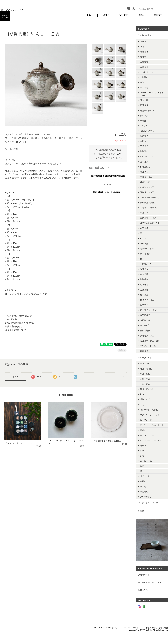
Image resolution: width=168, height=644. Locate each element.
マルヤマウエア (147, 156)
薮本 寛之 (144, 295)
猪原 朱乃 (144, 285)
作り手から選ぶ (145, 35)
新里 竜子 (144, 305)
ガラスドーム (146, 461)
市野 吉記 (144, 244)
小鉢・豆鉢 (145, 384)
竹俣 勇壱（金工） (148, 300)
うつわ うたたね (147, 72)
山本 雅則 (144, 162)
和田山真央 (145, 167)
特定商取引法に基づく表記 (150, 582)
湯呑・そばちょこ (148, 399)
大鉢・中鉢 (145, 379)
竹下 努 (143, 259)
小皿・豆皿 (145, 374)
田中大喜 (144, 100)
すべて (16, 377)
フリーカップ (146, 497)
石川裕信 (144, 62)
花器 (142, 456)
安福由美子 (145, 330)
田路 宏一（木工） (148, 192)
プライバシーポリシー (131, 628)
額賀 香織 (144, 279)
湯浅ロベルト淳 (147, 249)
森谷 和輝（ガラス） (149, 218)
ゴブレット (145, 476)
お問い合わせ (144, 590)
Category (124, 15)
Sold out (108, 185)
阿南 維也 (144, 351)
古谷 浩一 (144, 141)
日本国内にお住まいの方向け (108, 192)
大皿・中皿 (145, 364)
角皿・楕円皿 (146, 369)
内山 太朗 (144, 274)
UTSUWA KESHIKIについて (106, 628)
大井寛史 (144, 77)
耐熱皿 (143, 445)
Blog (141, 15)
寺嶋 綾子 (144, 121)
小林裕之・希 (146, 264)
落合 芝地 (144, 52)
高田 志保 (144, 105)
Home (90, 15)
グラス (143, 451)
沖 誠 (142, 82)
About (106, 15)
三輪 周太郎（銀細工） (150, 197)
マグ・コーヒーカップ (150, 415)
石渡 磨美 (144, 67)
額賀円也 (144, 151)
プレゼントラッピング (148, 503)
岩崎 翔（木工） (147, 182)
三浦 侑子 (144, 146)
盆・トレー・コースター (151, 440)
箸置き (143, 430)
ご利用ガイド (144, 575)
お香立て (144, 481)
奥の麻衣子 (145, 325)
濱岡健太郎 (145, 320)
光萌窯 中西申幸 (147, 110)
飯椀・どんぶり (147, 389)
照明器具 (144, 492)
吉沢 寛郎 (144, 290)
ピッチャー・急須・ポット (152, 425)
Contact (158, 15)
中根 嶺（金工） (147, 177)
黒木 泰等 (144, 88)
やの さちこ (145, 238)
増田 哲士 (144, 172)
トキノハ (144, 126)
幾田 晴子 (144, 57)
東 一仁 (143, 233)
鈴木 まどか (145, 254)
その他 (143, 486)
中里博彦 (144, 41)
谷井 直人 (144, 116)
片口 (142, 394)
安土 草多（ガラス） (149, 310)
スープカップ (146, 420)
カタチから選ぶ (145, 358)
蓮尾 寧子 (144, 136)
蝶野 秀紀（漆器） (148, 203)
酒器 (142, 405)
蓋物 (142, 466)
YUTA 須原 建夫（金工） (151, 223)
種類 (91, 168)
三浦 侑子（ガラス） (149, 208)
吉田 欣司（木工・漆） (150, 341)
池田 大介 (144, 269)
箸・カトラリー (147, 435)
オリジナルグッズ (148, 346)
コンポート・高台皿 (149, 410)
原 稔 (142, 47)
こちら (120, 154)
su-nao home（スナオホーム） (152, 94)
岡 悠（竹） (145, 213)
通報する (122, 350)
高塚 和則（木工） (148, 187)
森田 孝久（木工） (148, 336)
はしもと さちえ (147, 131)
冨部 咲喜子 (145, 315)
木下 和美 (144, 228)
